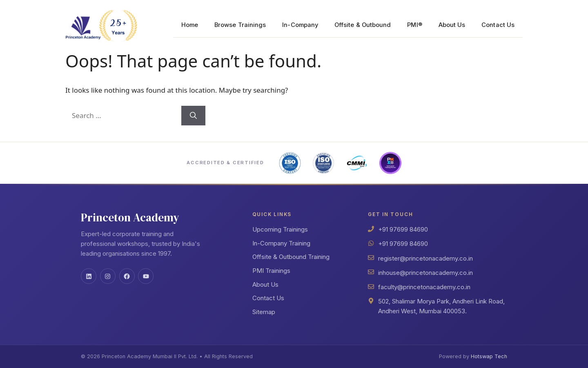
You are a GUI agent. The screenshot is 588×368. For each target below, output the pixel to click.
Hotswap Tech (489, 356)
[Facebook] (127, 276)
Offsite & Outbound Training (291, 257)
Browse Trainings (240, 25)
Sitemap (264, 312)
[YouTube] (146, 276)
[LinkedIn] (89, 276)
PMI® (414, 25)
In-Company (300, 25)
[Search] (193, 116)
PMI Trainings (271, 271)
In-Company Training (281, 243)
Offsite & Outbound (363, 25)
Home (190, 25)
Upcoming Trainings (280, 229)
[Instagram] (108, 276)
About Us (452, 25)
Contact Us (498, 25)
